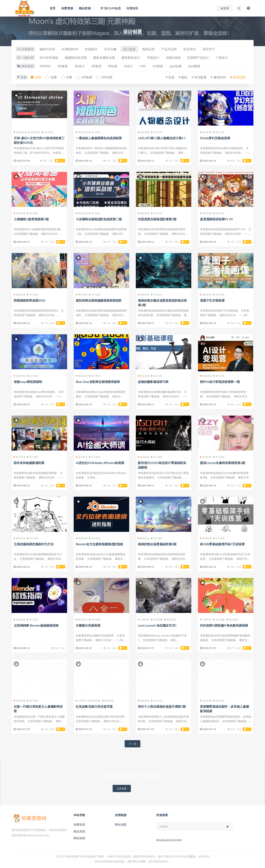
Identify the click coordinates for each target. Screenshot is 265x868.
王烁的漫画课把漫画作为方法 (34, 544)
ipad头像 (176, 66)
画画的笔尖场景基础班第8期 (157, 544)
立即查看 (122, 788)
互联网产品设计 (198, 58)
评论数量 (200, 77)
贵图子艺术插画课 (212, 300)
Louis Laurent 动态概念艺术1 (157, 625)
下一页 (132, 744)
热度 (171, 77)
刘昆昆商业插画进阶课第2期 (157, 219)
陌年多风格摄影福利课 (29, 463)
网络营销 (79, 838)
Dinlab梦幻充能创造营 (215, 138)
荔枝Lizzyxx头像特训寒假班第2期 (223, 463)
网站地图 (121, 824)
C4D (143, 66)
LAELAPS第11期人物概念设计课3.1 (162, 138)
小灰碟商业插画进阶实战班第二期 (99, 219)
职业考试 (190, 49)
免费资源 (79, 824)
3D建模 (63, 66)
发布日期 (239, 77)
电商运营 (148, 49)
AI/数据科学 (70, 49)
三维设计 (222, 58)
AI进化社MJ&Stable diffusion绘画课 (100, 463)
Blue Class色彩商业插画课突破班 (98, 382)
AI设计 (128, 66)
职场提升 (91, 49)
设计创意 (129, 49)
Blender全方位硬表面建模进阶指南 (99, 544)
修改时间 (220, 77)
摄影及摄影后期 (104, 58)
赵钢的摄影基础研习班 (153, 382)
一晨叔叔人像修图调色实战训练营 (99, 138)
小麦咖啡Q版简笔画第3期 (31, 219)
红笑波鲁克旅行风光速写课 (94, 706)
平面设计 (153, 58)
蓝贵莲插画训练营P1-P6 (216, 219)
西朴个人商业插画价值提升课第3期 (162, 706)
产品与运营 (169, 49)
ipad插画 (194, 66)
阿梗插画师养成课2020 (29, 300)
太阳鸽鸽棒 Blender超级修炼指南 (36, 625)
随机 (184, 77)
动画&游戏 (173, 58)
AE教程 (96, 66)
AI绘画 (113, 66)
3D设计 (79, 66)
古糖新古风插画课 (88, 625)
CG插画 (158, 66)
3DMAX (45, 66)
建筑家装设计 (131, 58)
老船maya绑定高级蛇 (28, 382)
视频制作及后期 (76, 58)
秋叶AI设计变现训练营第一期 (220, 382)
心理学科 (144, 619)
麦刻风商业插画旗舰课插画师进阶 (99, 300)
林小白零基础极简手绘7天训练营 (222, 544)
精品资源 (34, 132)
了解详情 (143, 788)
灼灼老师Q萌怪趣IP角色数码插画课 (224, 625)
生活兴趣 (110, 49)
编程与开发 (47, 49)
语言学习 (209, 49)
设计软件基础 (49, 58)
